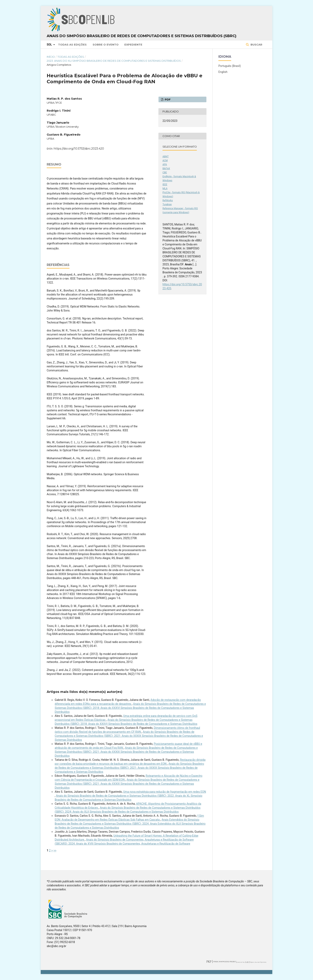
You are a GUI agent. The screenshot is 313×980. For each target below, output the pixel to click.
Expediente (133, 45)
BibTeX (166, 169)
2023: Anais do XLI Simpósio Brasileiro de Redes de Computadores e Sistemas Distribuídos (114, 61)
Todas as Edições (72, 45)
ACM (165, 161)
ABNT (166, 157)
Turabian (167, 204)
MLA (165, 188)
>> (55, 850)
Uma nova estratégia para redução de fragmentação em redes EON (165, 792)
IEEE (165, 184)
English (223, 72)
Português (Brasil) (230, 66)
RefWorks (168, 200)
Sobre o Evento (106, 45)
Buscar (256, 45)
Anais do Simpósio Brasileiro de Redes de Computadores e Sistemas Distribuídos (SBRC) (142, 36)
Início (51, 57)
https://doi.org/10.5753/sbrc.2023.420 (79, 149)
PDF (167, 99)
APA (165, 165)
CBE (165, 173)
